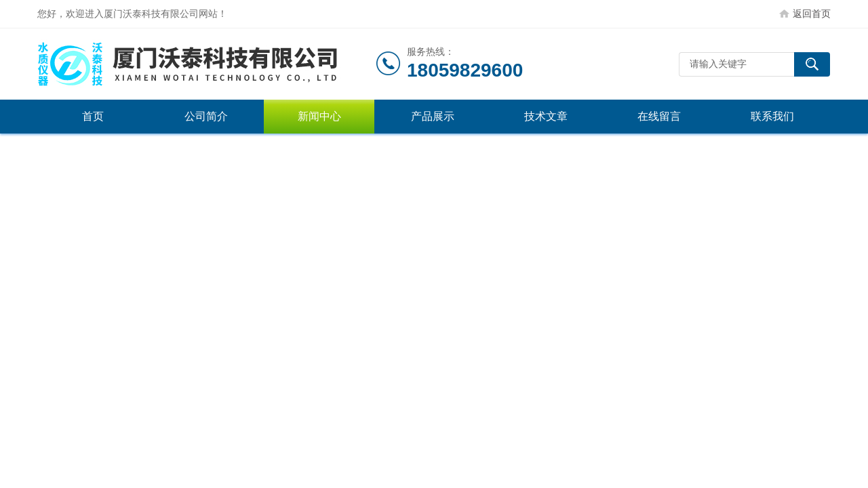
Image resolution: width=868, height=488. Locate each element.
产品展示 (433, 116)
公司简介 (206, 116)
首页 (93, 116)
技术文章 (546, 116)
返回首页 (812, 14)
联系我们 (772, 116)
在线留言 (659, 116)
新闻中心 (319, 116)
